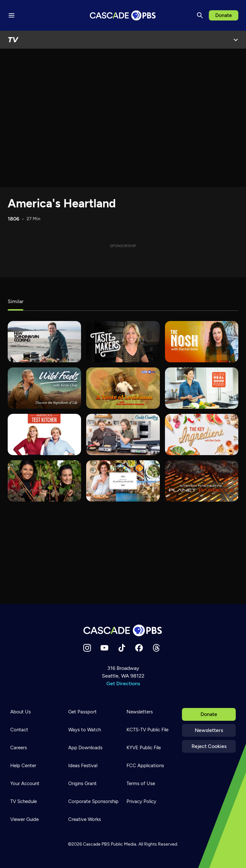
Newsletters (209, 730)
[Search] (200, 15)
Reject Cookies (209, 746)
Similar (16, 301)
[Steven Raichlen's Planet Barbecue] (202, 481)
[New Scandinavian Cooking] (44, 342)
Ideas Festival (83, 766)
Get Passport (82, 712)
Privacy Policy (141, 801)
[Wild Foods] (44, 388)
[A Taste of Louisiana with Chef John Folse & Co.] (123, 388)
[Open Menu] (236, 40)
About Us (20, 712)
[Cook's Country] (123, 434)
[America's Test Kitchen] (44, 434)
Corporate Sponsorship (93, 801)
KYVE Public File (144, 748)
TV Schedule (24, 801)
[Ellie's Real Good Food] (202, 388)
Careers (19, 748)
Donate (224, 15)
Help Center (23, 766)
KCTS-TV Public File (148, 730)
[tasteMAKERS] (123, 342)
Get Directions (123, 683)
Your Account (25, 784)
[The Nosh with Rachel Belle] (202, 342)
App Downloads (85, 748)
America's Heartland (62, 203)
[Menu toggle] (12, 15)
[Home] (123, 630)
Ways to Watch (85, 730)
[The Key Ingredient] (202, 434)
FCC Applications (145, 766)
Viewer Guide (25, 819)
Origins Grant (82, 784)
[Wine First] (44, 481)
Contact (19, 730)
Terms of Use (141, 784)
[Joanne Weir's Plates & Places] (123, 481)
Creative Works (85, 819)
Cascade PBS (96, 844)
